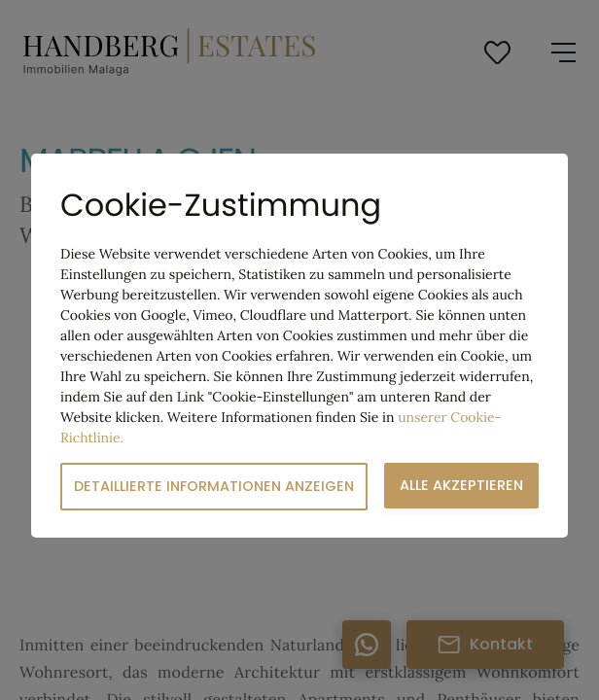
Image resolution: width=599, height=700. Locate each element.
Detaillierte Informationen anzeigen (214, 486)
